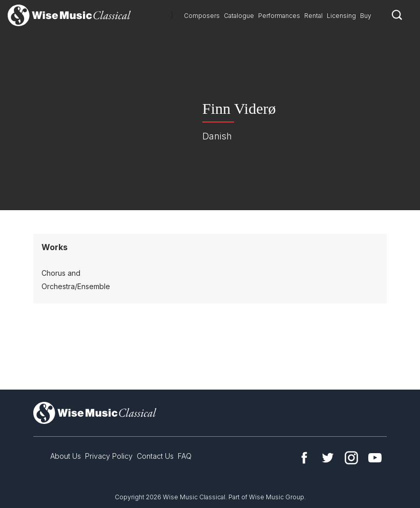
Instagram (351, 458)
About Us (66, 456)
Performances (279, 16)
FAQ (185, 456)
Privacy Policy (109, 456)
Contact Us (155, 456)
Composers (202, 16)
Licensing (341, 16)
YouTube (375, 458)
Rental (313, 16)
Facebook (304, 458)
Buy (366, 16)
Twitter (328, 458)
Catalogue (239, 16)
